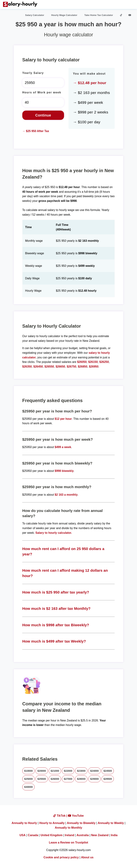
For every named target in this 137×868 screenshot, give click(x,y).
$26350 (27, 367)
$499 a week (63, 447)
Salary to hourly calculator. (54, 533)
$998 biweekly (64, 471)
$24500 (108, 771)
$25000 (29, 779)
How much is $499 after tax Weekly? (54, 641)
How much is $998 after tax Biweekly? (56, 625)
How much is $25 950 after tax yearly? (56, 592)
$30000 (29, 787)
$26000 (55, 779)
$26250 (104, 362)
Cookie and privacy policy (61, 857)
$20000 (42, 771)
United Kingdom (52, 835)
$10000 (29, 771)
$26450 (38, 367)
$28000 (81, 779)
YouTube (76, 816)
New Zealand (100, 835)
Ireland (70, 835)
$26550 (49, 367)
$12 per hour (63, 419)
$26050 (82, 362)
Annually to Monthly (69, 828)
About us (87, 857)
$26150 (93, 362)
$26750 (71, 367)
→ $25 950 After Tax (36, 131)
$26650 (60, 367)
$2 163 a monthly (66, 495)
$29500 (108, 779)
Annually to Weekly (111, 823)
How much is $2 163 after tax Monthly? (56, 608)
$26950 (94, 367)
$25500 (42, 779)
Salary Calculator (35, 15)
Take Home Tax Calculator (99, 15)
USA (22, 835)
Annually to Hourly (24, 823)
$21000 (55, 771)
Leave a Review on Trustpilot (68, 843)
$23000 (81, 771)
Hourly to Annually (52, 823)
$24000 (95, 771)
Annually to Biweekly (81, 823)
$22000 (68, 771)
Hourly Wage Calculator (64, 15)
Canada (33, 835)
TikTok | (61, 816)
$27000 (68, 779)
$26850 (83, 367)
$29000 (95, 779)
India (114, 835)
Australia (83, 835)
